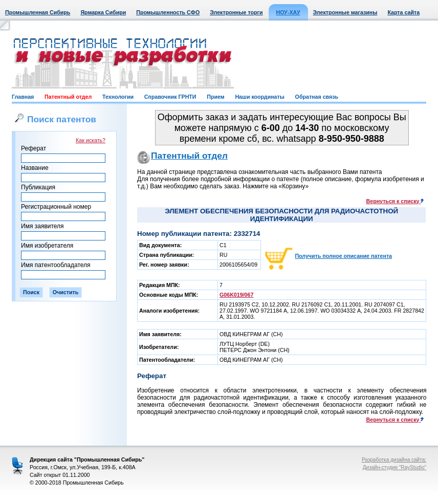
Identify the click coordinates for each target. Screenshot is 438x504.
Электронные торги (236, 12)
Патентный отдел (68, 97)
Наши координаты (259, 97)
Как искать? (91, 140)
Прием (215, 97)
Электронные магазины (345, 12)
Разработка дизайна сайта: (394, 460)
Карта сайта (403, 12)
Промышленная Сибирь (38, 12)
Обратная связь (317, 97)
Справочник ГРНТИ (170, 97)
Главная (23, 97)
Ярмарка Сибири (103, 12)
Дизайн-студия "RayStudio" (395, 467)
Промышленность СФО (168, 12)
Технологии (118, 97)
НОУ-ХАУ (288, 12)
